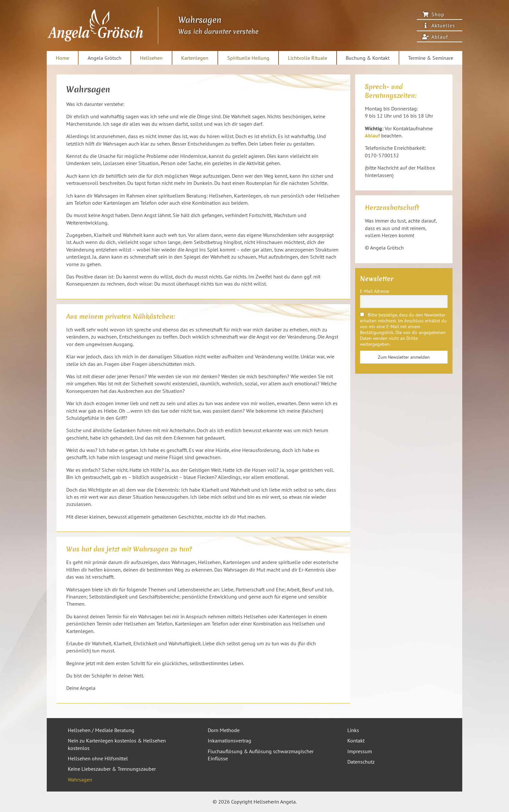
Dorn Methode (224, 730)
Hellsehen (151, 58)
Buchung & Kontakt (368, 58)
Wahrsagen (80, 780)
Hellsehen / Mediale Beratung (101, 730)
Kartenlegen (195, 58)
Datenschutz (361, 762)
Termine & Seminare (431, 58)
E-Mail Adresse (375, 291)
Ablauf (440, 37)
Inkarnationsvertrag (230, 741)
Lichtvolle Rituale (308, 58)
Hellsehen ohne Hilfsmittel (98, 758)
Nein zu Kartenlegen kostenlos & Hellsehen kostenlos (117, 744)
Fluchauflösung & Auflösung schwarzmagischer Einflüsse (261, 755)
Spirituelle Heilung (248, 58)
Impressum (360, 751)
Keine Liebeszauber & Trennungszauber (112, 769)
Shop (438, 14)
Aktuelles (443, 25)
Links (353, 730)
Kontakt (356, 741)
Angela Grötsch (105, 58)
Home (62, 58)
